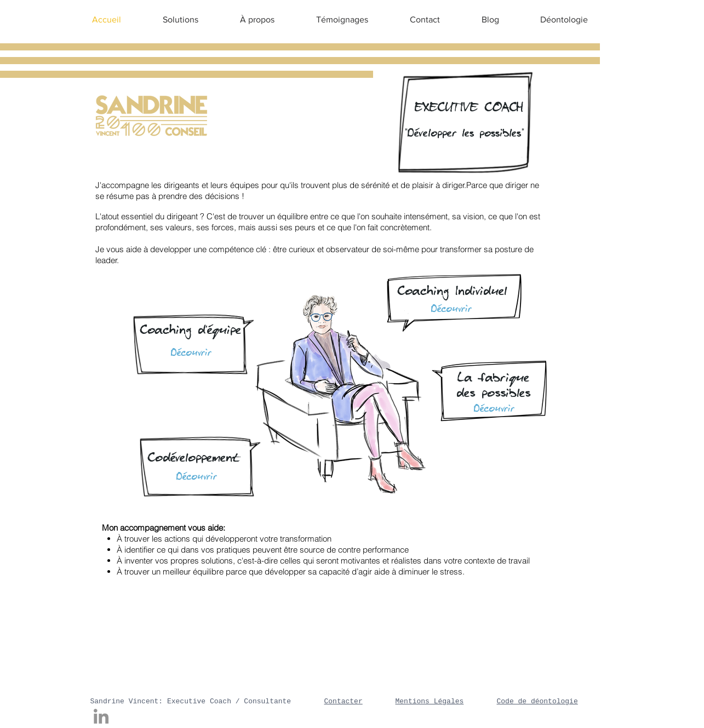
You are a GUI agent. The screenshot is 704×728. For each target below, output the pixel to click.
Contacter (344, 701)
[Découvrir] (197, 477)
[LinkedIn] (101, 716)
